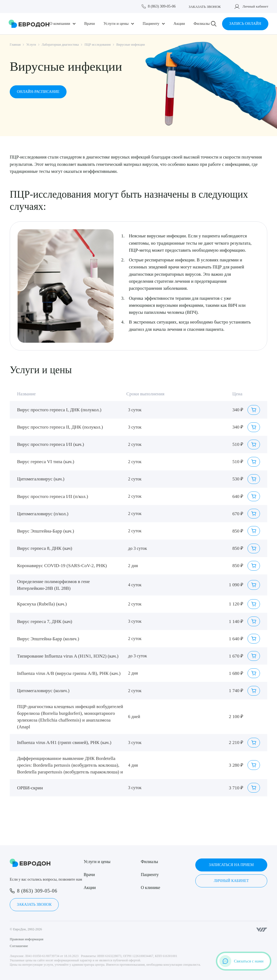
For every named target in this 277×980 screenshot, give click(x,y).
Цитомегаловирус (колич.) (43, 691)
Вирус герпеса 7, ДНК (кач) (45, 622)
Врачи (89, 24)
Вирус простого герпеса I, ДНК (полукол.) (59, 410)
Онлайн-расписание (38, 92)
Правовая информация (27, 939)
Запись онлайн (245, 24)
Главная (15, 45)
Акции (179, 24)
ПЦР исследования (98, 45)
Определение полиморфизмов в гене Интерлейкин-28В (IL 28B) (53, 585)
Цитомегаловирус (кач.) (41, 479)
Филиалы (202, 24)
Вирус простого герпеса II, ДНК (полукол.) (60, 427)
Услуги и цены (116, 24)
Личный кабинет (255, 6)
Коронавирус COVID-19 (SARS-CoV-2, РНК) (62, 566)
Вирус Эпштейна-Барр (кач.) (46, 531)
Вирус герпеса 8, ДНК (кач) (45, 548)
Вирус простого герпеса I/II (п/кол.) (52, 496)
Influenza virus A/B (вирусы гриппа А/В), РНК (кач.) (69, 673)
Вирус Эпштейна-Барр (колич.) (48, 639)
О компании (60, 24)
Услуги (31, 45)
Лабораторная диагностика (60, 45)
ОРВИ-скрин (30, 788)
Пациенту (151, 24)
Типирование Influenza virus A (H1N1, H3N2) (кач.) (68, 656)
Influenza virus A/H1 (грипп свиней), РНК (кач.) (64, 742)
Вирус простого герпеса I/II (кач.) (51, 444)
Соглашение (19, 946)
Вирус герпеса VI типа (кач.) (46, 462)
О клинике (151, 888)
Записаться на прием (231, 865)
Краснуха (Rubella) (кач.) (42, 604)
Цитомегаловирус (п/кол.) (43, 514)
